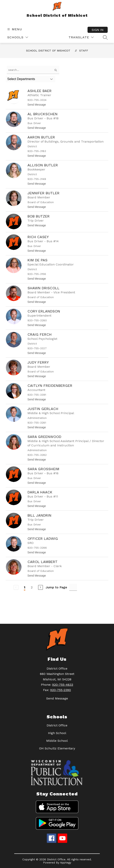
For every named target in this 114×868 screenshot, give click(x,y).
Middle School (57, 741)
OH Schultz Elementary (57, 748)
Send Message (57, 698)
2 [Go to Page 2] (32, 587)
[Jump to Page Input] (73, 587)
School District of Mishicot (48, 51)
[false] (33, 70)
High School (57, 733)
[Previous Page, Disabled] (16, 587)
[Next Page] (41, 587)
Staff (84, 51)
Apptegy (66, 862)
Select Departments (21, 79)
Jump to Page (56, 587)
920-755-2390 (61, 690)
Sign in (98, 30)
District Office (57, 725)
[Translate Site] (81, 37)
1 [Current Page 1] (25, 587)
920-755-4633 (63, 685)
